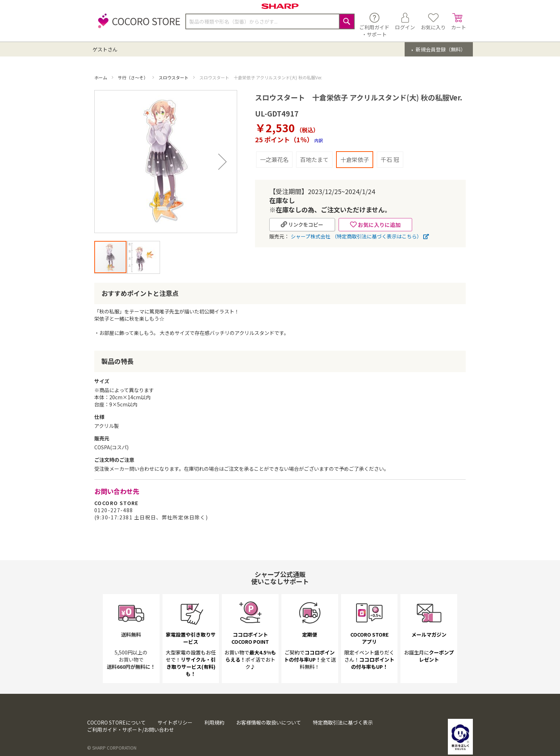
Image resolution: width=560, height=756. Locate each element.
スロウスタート (174, 77)
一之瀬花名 (274, 159)
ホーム (101, 77)
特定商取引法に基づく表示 (343, 738)
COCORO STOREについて (116, 738)
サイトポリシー (175, 738)
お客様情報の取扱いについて (269, 738)
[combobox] (270, 21)
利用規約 (214, 738)
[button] (222, 162)
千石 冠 (390, 159)
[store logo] (137, 25)
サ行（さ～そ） (133, 77)
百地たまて (314, 159)
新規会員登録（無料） (440, 49)
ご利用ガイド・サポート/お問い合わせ (131, 745)
